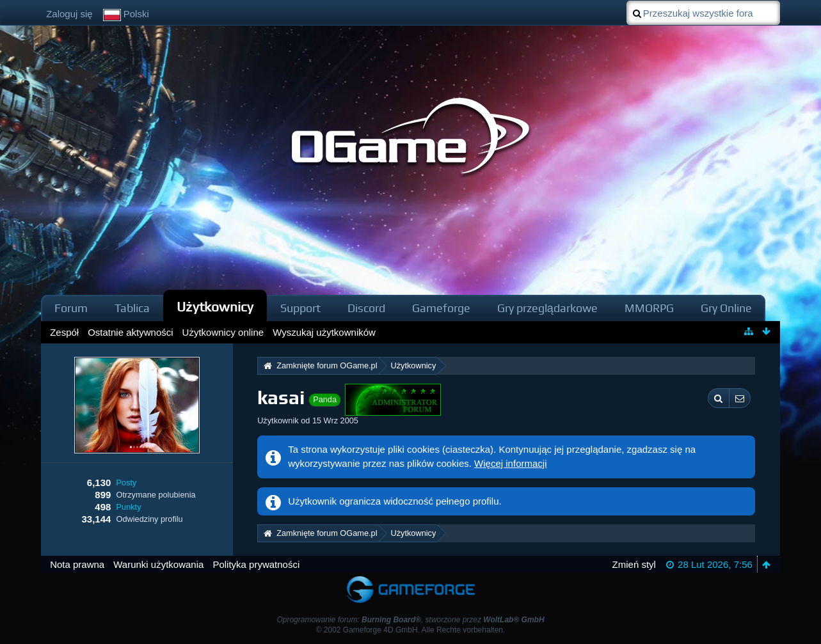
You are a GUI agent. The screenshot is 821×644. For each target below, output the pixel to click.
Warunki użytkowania (158, 564)
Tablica (132, 308)
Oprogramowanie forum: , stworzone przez (410, 620)
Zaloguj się (69, 14)
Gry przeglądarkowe (547, 308)
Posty (127, 483)
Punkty (129, 507)
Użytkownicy (215, 307)
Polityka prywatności (256, 564)
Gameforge (441, 308)
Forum (71, 308)
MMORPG (649, 308)
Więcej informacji (510, 463)
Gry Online (726, 308)
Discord (366, 308)
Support (300, 308)
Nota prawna (77, 564)
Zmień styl (634, 564)
